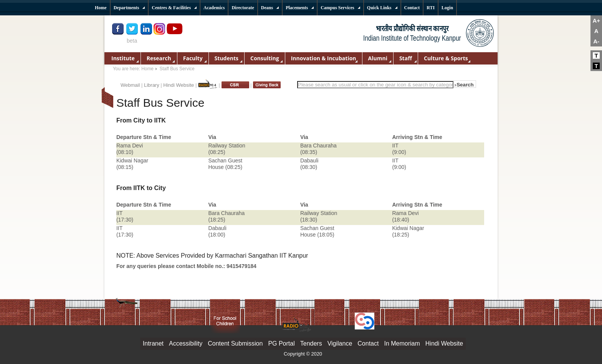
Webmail (130, 85)
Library (152, 85)
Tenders (311, 343)
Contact (368, 343)
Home (147, 69)
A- (596, 41)
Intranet (153, 343)
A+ (596, 21)
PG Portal (281, 343)
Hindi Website (179, 85)
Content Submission (235, 343)
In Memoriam (402, 343)
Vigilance (340, 343)
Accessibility (186, 343)
